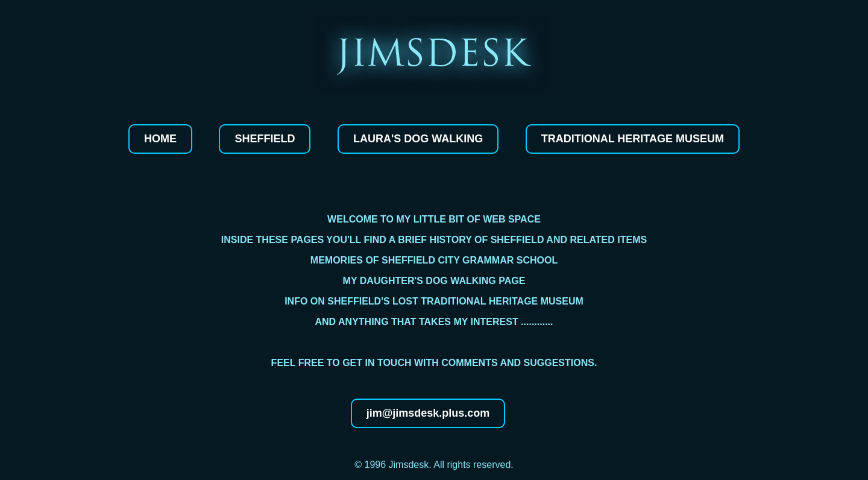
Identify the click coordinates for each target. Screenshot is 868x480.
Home (160, 139)
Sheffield (265, 139)
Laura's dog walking (418, 139)
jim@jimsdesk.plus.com (428, 413)
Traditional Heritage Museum (633, 139)
